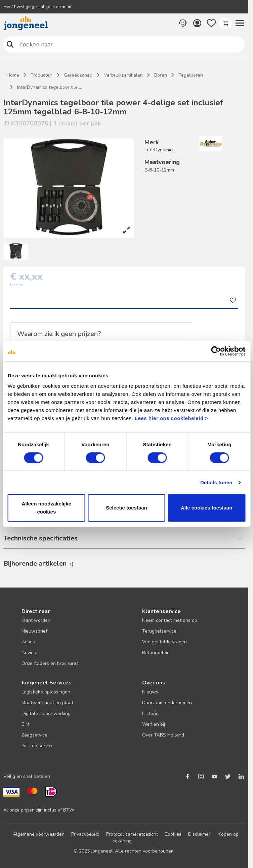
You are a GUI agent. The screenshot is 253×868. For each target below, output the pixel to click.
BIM (25, 724)
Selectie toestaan (126, 508)
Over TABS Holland (163, 735)
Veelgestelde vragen (164, 642)
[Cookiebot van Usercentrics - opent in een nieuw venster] (216, 351)
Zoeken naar (10, 44)
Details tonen (216, 482)
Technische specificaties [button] (40, 538)
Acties (28, 642)
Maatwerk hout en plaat (47, 703)
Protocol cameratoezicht (132, 834)
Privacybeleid (85, 834)
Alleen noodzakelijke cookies (47, 508)
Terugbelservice (159, 631)
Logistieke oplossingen (46, 692)
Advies (29, 653)
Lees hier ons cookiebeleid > (172, 418)
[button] (240, 23)
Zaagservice (34, 735)
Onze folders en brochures (50, 663)
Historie (150, 713)
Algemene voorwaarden (39, 834)
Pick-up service (38, 746)
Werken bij (154, 724)
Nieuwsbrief (34, 631)
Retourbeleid (156, 653)
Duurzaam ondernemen (167, 703)
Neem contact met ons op (170, 620)
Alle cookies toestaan (206, 508)
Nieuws (150, 692)
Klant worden (36, 620)
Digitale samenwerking (46, 713)
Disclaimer (199, 834)
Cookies (173, 834)
